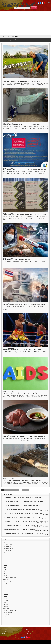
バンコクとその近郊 (45, 503)
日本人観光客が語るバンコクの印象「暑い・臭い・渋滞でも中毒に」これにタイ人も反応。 (22, 517)
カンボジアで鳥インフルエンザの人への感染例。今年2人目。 (17, 260)
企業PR (47, 515)
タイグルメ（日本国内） (8, 613)
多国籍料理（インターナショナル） (10, 578)
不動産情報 (6, 606)
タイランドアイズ (7, 615)
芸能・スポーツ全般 (45, 511)
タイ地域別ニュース (7, 580)
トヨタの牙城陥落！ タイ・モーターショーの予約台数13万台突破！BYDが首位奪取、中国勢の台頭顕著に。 (25, 521)
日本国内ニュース (6, 609)
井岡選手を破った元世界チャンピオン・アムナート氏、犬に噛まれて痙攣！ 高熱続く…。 (23, 349)
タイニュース (6, 542)
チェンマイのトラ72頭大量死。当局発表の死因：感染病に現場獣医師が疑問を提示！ (22, 480)
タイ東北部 (47, 531)
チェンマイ (6, 590)
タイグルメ (5, 571)
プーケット (6, 594)
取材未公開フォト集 (7, 619)
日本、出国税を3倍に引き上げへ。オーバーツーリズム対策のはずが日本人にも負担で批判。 (22, 498)
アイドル (6, 565)
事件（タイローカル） (8, 547)
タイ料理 (6, 576)
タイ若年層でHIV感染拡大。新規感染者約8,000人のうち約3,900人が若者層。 (21, 393)
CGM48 (5, 569)
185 (24, 490)
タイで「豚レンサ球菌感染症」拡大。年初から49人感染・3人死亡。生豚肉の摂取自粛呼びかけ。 (25, 437)
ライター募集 (4, 629)
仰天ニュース (46, 519)
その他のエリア (7, 600)
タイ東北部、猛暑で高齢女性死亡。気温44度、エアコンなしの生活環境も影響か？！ (22, 125)
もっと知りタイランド (8, 551)
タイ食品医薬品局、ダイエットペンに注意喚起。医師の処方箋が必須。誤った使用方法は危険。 (25, 215)
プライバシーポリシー (6, 631)
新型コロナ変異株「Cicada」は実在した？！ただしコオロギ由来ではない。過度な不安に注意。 (25, 170)
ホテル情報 (6, 604)
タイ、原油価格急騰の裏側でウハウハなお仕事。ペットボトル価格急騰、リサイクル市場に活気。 (23, 533)
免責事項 (28, 631)
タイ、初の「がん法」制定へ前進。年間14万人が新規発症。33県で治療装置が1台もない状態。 (25, 305)
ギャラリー (5, 617)
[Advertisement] (25, 23)
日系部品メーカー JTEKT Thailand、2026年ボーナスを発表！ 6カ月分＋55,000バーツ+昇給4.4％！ (24, 513)
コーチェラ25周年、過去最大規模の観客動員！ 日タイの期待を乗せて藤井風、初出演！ (21, 509)
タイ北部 (6, 596)
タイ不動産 (5, 602)
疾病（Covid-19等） (11, 80)
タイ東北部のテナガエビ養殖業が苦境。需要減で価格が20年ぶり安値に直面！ (19, 529)
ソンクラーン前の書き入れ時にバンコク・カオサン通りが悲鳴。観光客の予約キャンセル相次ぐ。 (23, 501)
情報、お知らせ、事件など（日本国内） (43, 499)
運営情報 (3, 633)
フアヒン (6, 592)
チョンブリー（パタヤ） (8, 584)
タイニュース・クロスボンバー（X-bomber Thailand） (25, 642)
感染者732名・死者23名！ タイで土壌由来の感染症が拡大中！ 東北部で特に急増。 (22, 81)
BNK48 (5, 567)
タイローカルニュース (45, 507)
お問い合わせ (28, 633)
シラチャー (6, 586)
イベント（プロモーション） (44, 523)
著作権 (27, 629)
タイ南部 (6, 598)
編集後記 (5, 621)
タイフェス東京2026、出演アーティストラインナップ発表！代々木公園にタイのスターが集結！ (23, 525)
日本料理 (6, 573)
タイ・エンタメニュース (8, 559)
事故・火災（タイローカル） (9, 549)
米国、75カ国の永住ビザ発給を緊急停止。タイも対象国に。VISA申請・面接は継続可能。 (22, 505)
